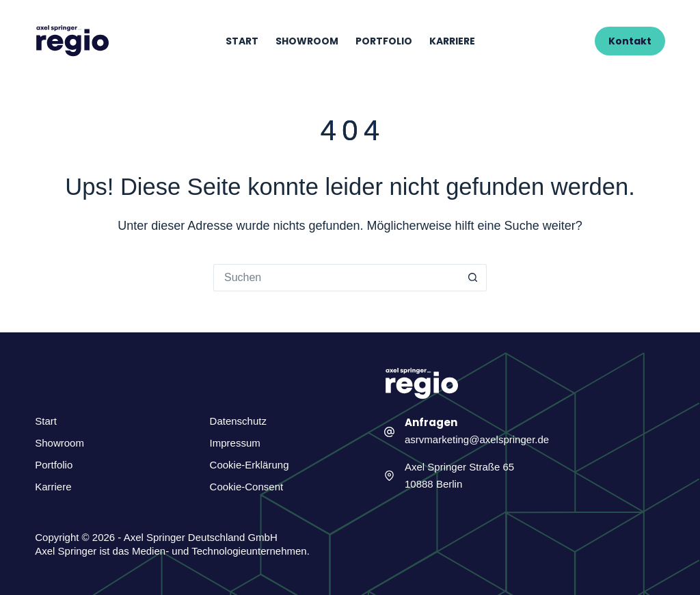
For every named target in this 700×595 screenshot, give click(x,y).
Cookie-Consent (247, 487)
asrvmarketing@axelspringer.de (477, 439)
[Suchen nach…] (336, 278)
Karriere (452, 41)
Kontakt (630, 41)
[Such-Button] (473, 278)
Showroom (307, 41)
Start (242, 41)
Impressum (235, 443)
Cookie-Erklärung (250, 465)
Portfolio (384, 41)
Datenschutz (238, 421)
